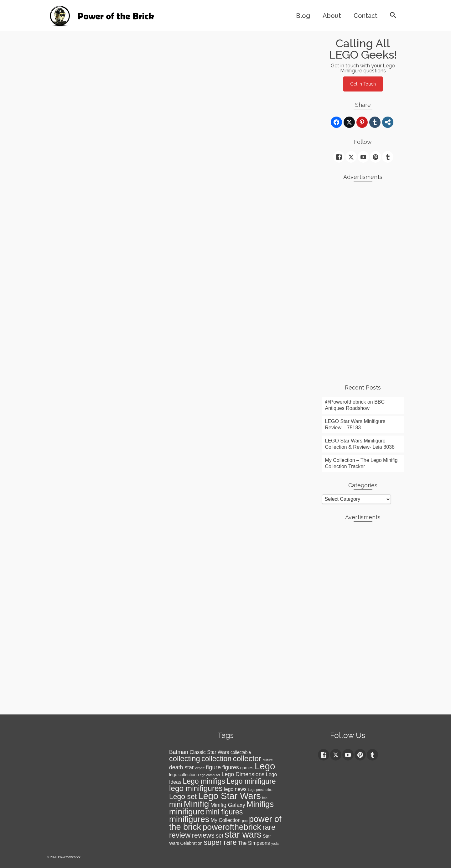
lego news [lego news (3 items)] (235, 789)
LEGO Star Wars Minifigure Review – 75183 (355, 424)
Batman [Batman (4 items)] (179, 752)
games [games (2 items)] (247, 768)
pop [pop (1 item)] (245, 821)
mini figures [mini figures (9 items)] (225, 812)
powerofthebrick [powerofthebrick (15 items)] (232, 827)
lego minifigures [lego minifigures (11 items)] (196, 788)
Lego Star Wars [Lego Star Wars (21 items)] (230, 796)
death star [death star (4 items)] (181, 767)
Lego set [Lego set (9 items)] (183, 797)
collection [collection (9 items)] (216, 759)
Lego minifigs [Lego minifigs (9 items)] (204, 781)
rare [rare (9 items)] (269, 827)
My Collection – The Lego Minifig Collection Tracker (361, 463)
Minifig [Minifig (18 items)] (197, 804)
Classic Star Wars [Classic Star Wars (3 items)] (209, 752)
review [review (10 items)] (180, 835)
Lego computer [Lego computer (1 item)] (209, 775)
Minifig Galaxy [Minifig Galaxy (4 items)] (228, 805)
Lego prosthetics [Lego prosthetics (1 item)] (260, 790)
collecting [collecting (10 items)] (185, 759)
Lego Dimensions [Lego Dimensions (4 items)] (243, 774)
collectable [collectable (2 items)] (241, 752)
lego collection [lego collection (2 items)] (183, 775)
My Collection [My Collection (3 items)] (226, 820)
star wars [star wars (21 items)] (243, 834)
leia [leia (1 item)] (265, 798)
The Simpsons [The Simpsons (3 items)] (254, 843)
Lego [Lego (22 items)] (265, 766)
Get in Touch (363, 84)
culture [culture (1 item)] (268, 760)
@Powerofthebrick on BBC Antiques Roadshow (355, 405)
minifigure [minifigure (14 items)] (187, 812)
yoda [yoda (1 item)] (275, 844)
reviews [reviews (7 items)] (203, 835)
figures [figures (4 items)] (230, 767)
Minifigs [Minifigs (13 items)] (260, 804)
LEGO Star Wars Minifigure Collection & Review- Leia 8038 (360, 444)
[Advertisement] (363, 280)
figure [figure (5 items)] (213, 767)
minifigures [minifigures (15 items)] (189, 819)
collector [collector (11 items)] (247, 758)
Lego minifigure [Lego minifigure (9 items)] (251, 781)
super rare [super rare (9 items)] (220, 842)
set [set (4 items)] (220, 836)
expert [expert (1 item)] (200, 768)
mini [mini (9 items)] (176, 804)
